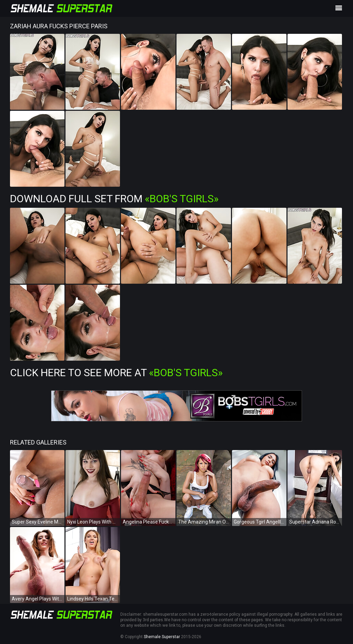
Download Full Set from (114, 199)
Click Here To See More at (116, 373)
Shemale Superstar (162, 637)
